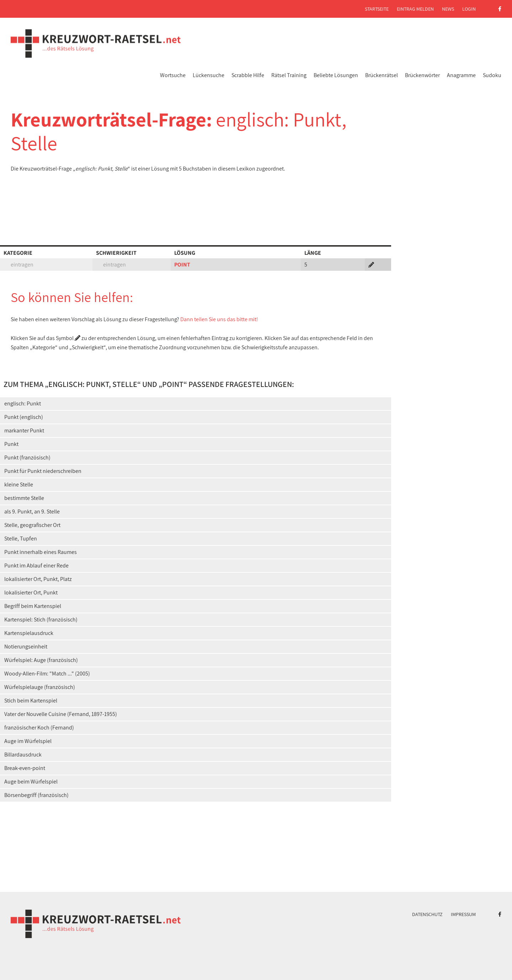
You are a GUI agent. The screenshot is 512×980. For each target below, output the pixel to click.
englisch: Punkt (23, 403)
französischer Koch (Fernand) (39, 728)
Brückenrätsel (382, 75)
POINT (182, 265)
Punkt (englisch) (24, 417)
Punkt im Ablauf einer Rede (36, 566)
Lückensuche (209, 75)
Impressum (463, 914)
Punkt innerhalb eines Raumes (41, 552)
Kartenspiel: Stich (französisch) (41, 620)
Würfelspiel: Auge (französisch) (41, 660)
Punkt (11, 444)
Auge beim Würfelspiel (31, 782)
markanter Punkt (24, 430)
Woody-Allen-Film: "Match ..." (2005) (47, 674)
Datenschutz (427, 914)
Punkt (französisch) (27, 457)
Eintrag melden (415, 9)
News (448, 9)
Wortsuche (173, 75)
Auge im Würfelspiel (28, 741)
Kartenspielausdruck (29, 633)
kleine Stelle (19, 484)
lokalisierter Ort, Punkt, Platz (38, 579)
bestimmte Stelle (24, 498)
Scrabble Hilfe (248, 75)
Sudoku (492, 75)
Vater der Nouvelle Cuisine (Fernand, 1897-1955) (61, 714)
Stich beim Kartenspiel (31, 701)
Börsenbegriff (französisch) (36, 795)
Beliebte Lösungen (336, 75)
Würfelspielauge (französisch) (40, 687)
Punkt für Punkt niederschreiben (43, 471)
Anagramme (461, 75)
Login (469, 9)
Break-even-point (25, 768)
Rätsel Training (289, 75)
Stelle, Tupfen (21, 539)
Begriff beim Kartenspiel (33, 606)
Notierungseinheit (26, 647)
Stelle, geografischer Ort (32, 525)
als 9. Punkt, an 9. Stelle (32, 511)
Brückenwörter (422, 75)
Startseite (377, 9)
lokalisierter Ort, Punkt (31, 593)
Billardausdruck (23, 755)
